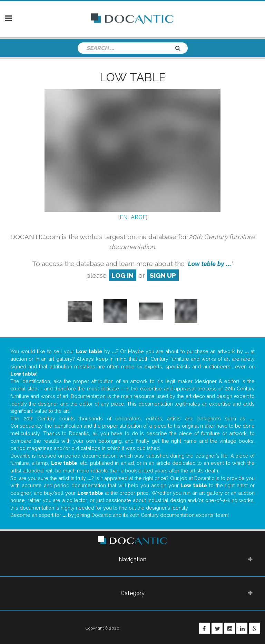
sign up (163, 275)
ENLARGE (133, 217)
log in (122, 275)
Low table (133, 77)
